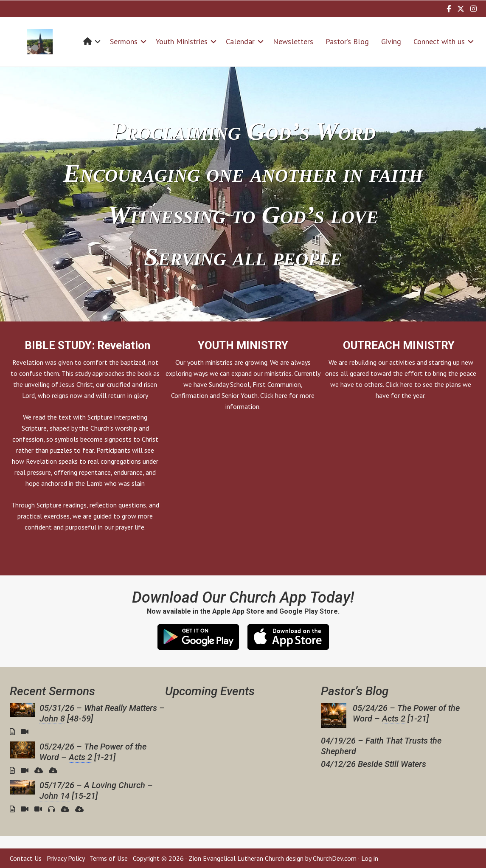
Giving (391, 41)
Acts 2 (80, 757)
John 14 (55, 796)
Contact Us (26, 858)
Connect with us (439, 41)
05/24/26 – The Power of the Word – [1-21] (93, 752)
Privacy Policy (66, 858)
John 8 (52, 719)
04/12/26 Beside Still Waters (374, 764)
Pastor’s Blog (347, 41)
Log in (370, 858)
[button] (98, 41)
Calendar (240, 41)
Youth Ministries (182, 41)
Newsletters (293, 41)
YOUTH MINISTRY (243, 345)
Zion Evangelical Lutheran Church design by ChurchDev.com (272, 858)
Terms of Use (109, 858)
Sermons (124, 41)
